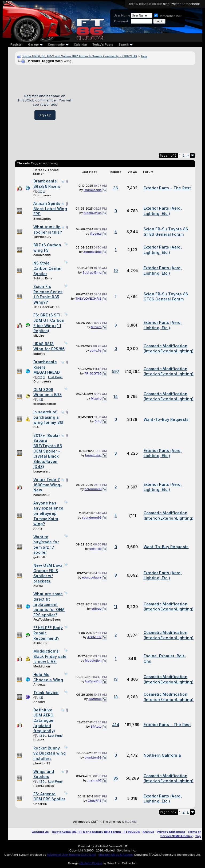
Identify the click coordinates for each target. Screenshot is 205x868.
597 (116, 371)
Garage (35, 44)
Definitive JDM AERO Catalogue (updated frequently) (44, 720)
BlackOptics (42, 219)
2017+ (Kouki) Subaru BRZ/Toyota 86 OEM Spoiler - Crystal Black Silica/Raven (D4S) (48, 451)
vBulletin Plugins (90, 863)
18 (116, 697)
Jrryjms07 (94, 780)
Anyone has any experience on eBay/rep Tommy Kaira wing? (48, 513)
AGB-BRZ (41, 643)
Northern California (162, 755)
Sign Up (45, 115)
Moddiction (42, 666)
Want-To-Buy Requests (166, 419)
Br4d (37, 427)
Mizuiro (39, 336)
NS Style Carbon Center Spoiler (48, 268)
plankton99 (42, 763)
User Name (122, 15)
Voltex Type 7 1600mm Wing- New (48, 485)
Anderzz (39, 684)
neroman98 (42, 495)
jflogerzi (96, 234)
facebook (193, 4)
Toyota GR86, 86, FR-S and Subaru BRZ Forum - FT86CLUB (95, 832)
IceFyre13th (93, 681)
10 (116, 270)
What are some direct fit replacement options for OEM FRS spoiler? (49, 604)
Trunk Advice (46, 693)
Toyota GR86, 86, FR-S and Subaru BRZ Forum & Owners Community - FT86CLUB (79, 56)
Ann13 (38, 529)
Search (126, 44)
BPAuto (39, 740)
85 (116, 778)
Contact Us (40, 832)
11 (116, 607)
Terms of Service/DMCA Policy (181, 834)
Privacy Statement (171, 832)
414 (116, 725)
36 (116, 188)
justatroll (95, 699)
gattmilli (40, 557)
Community (58, 44)
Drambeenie (42, 195)
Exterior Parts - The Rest (167, 188)
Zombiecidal (42, 255)
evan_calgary (92, 577)
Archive (148, 832)
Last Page (55, 377)
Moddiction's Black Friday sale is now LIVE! (50, 656)
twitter (176, 4)
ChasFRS (40, 804)
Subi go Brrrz (43, 278)
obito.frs (39, 354)
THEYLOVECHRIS (46, 307)
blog (166, 4)
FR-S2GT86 (93, 373)
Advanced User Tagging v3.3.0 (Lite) (71, 855)
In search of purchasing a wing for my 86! (48, 417)
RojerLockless (44, 786)
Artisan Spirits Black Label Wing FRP (50, 209)
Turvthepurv (42, 237)
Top (198, 836)
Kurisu (38, 586)
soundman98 (92, 517)
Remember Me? (168, 16)
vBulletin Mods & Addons (116, 855)
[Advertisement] (135, 107)
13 (116, 679)
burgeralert (42, 471)
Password (121, 21)
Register (17, 44)
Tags (144, 56)
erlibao (97, 609)
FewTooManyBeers (47, 620)
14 (116, 396)
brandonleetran (45, 404)
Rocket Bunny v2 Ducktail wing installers (50, 753)
